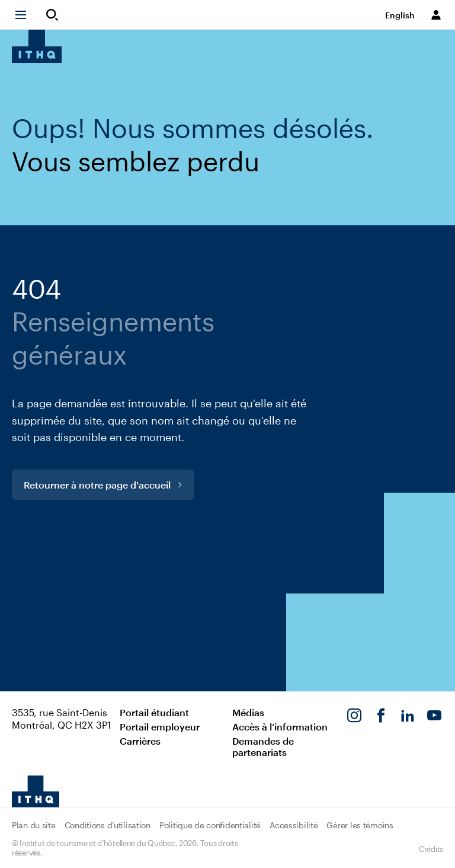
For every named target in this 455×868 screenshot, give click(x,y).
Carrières (140, 741)
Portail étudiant (154, 712)
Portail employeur (160, 727)
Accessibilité (294, 825)
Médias (248, 712)
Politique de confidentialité (210, 825)
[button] (26, 15)
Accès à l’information (280, 727)
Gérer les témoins (360, 825)
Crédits (431, 849)
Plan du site (34, 825)
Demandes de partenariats (263, 746)
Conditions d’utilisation (108, 825)
